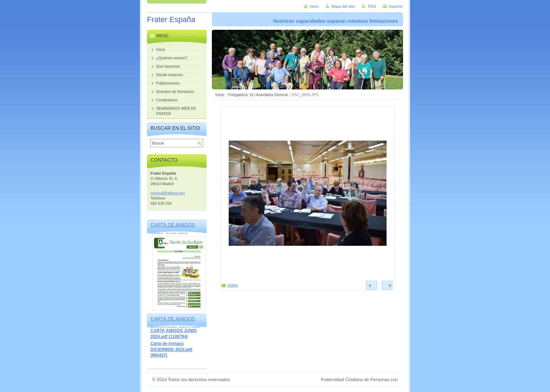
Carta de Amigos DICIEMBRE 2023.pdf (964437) (171, 349)
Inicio (220, 95)
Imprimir (396, 6)
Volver (233, 285)
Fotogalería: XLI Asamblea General (258, 95)
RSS (372, 6)
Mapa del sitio (343, 6)
